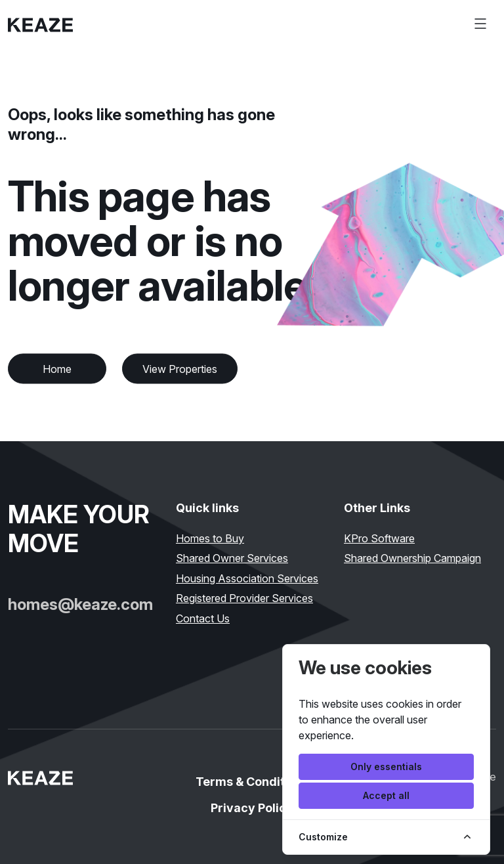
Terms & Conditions (252, 782)
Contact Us (203, 618)
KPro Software (379, 538)
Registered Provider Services (244, 598)
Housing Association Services (247, 578)
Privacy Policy (252, 808)
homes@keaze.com (80, 604)
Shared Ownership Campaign (412, 558)
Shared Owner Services (232, 558)
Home (57, 369)
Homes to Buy (210, 538)
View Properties (180, 369)
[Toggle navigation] (480, 24)
